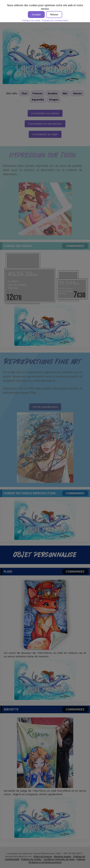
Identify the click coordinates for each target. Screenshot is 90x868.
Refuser (54, 15)
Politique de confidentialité (55, 20)
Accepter (36, 15)
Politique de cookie (31, 20)
